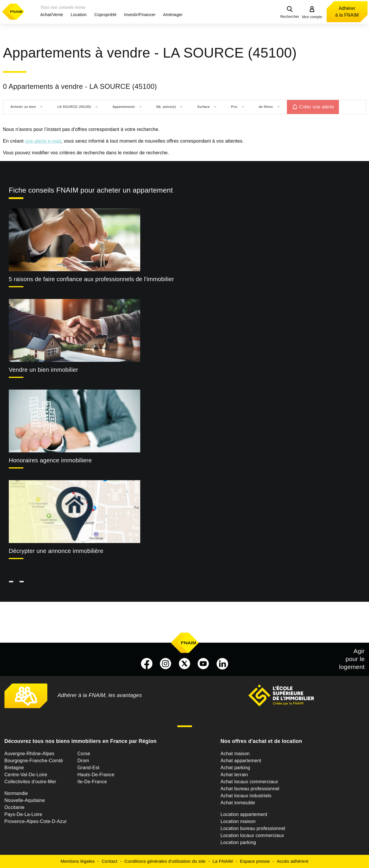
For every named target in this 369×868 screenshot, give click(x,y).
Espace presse (255, 861)
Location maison (238, 821)
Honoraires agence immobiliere (50, 460)
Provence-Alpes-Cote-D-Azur (36, 821)
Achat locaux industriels (246, 796)
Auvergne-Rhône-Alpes (29, 754)
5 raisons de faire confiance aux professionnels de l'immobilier (91, 279)
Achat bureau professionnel (250, 789)
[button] (52, 15)
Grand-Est (88, 768)
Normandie (16, 793)
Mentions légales (78, 861)
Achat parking (235, 768)
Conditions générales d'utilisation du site (165, 861)
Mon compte (312, 17)
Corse (84, 754)
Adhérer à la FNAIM (347, 12)
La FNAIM (223, 861)
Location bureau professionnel (253, 828)
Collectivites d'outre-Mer (30, 782)
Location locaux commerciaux (252, 835)
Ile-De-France (92, 782)
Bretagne (14, 768)
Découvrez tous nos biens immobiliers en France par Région (80, 741)
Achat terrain (234, 775)
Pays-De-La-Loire (23, 814)
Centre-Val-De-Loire (26, 775)
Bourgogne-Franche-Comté (34, 761)
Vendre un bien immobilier (44, 370)
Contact (109, 861)
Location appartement (244, 814)
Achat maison (235, 754)
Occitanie (14, 807)
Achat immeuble (238, 803)
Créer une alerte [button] (317, 107)
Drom (83, 761)
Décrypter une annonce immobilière (56, 551)
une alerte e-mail (43, 141)
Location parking (238, 842)
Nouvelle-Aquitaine (25, 800)
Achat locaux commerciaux (249, 782)
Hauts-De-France (96, 775)
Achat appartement (241, 761)
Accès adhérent (293, 861)
